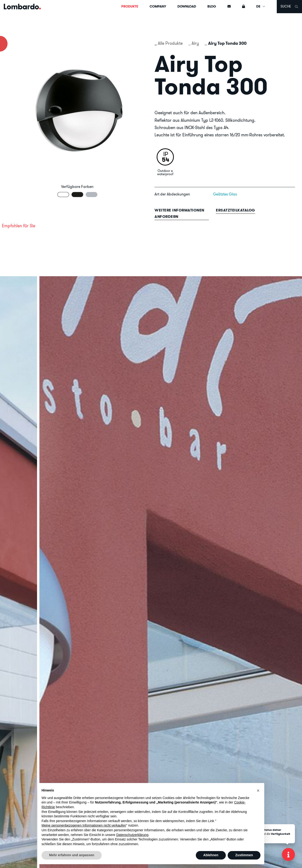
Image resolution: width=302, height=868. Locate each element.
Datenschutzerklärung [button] (132, 835)
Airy (195, 43)
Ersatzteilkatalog (235, 210)
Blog (212, 6)
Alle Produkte (170, 43)
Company (158, 6)
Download (187, 6)
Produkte (130, 6)
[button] (258, 791)
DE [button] (261, 6)
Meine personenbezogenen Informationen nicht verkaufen (84, 825)
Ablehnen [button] (211, 855)
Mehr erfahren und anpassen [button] (72, 855)
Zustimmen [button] (244, 855)
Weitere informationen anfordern (179, 213)
